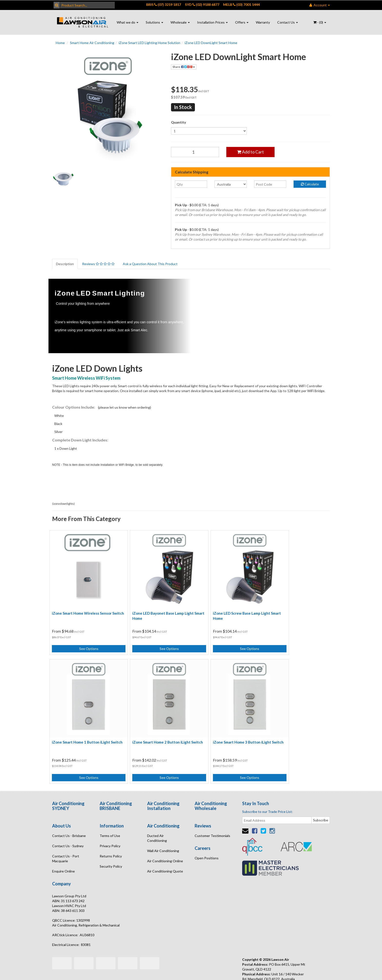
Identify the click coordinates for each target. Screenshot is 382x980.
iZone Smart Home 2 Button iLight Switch (81, 726)
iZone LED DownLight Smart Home (211, 43)
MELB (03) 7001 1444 (241, 4)
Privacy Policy (110, 827)
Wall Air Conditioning (163, 832)
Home (60, 43)
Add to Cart (250, 152)
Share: (184, 67)
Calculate (310, 184)
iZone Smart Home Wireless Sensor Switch (82, 607)
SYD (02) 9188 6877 (202, 4)
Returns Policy (111, 838)
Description (65, 264)
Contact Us (288, 22)
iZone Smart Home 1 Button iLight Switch (295, 607)
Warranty (263, 22)
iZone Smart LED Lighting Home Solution (149, 43)
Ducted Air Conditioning (157, 820)
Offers (242, 22)
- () (320, 22)
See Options (84, 640)
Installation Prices (212, 22)
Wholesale (180, 22)
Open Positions (207, 840)
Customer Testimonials (212, 817)
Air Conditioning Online (165, 842)
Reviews (98, 264)
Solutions (154, 22)
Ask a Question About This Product (150, 264)
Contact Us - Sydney (68, 827)
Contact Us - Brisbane (69, 817)
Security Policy (111, 848)
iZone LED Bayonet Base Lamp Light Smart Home (154, 607)
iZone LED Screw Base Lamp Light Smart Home (223, 607)
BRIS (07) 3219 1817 (164, 4)
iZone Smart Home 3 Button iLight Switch (152, 726)
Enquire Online (63, 853)
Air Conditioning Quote (165, 853)
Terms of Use (110, 817)
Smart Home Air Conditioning (92, 43)
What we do (128, 22)
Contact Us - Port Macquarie (66, 840)
